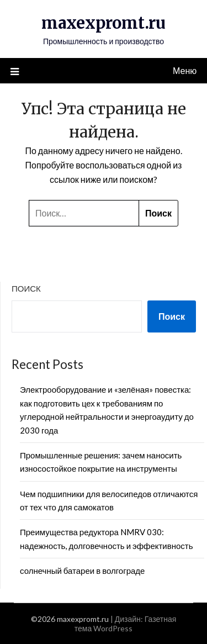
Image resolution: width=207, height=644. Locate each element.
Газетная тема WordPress (126, 624)
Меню (185, 70)
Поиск (26, 288)
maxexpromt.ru (104, 23)
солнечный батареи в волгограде (82, 571)
